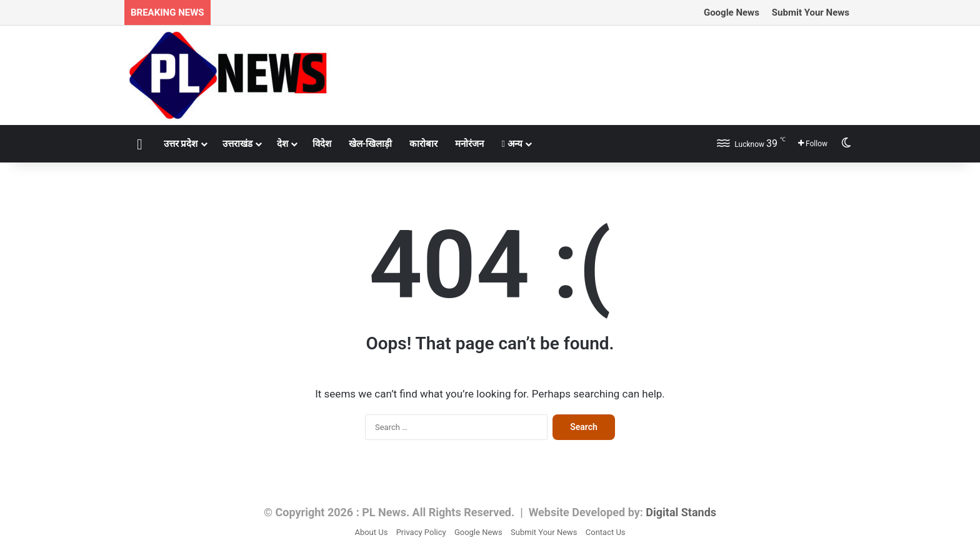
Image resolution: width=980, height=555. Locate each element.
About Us (371, 532)
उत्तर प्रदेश (181, 144)
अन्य (512, 144)
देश (282, 144)
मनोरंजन (469, 144)
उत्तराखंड (237, 144)
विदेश (322, 144)
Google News (732, 12)
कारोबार (423, 144)
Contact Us (606, 532)
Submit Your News (811, 12)
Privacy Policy (421, 532)
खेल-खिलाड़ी (371, 144)
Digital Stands (681, 512)
